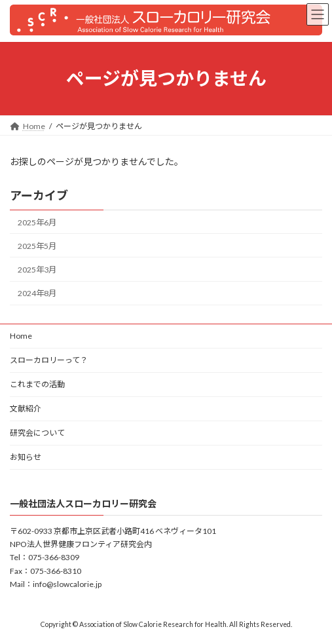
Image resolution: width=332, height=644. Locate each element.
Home (21, 336)
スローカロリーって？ (49, 360)
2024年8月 (37, 293)
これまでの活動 (37, 384)
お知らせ (26, 457)
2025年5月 (37, 246)
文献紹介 (26, 408)
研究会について (37, 433)
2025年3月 (37, 270)
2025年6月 (37, 222)
